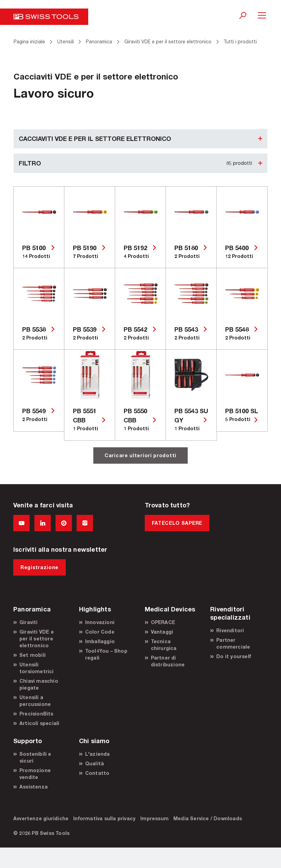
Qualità (95, 763)
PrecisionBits (36, 714)
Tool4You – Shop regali (106, 654)
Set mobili (33, 655)
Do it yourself (234, 656)
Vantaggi (162, 632)
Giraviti (29, 622)
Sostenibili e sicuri (35, 757)
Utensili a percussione (35, 701)
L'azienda (98, 754)
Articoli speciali (39, 723)
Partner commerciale (233, 643)
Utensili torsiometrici (37, 668)
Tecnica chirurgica (164, 645)
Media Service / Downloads (208, 818)
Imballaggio (100, 641)
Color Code (100, 632)
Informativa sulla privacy (104, 818)
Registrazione (40, 567)
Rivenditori (230, 630)
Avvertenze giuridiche (41, 818)
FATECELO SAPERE (177, 523)
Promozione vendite (35, 774)
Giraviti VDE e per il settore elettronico (37, 639)
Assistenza (34, 787)
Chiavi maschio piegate (39, 684)
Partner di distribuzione (168, 661)
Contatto (97, 773)
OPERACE (163, 622)
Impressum (154, 818)
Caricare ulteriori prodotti (140, 455)
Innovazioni (100, 622)
